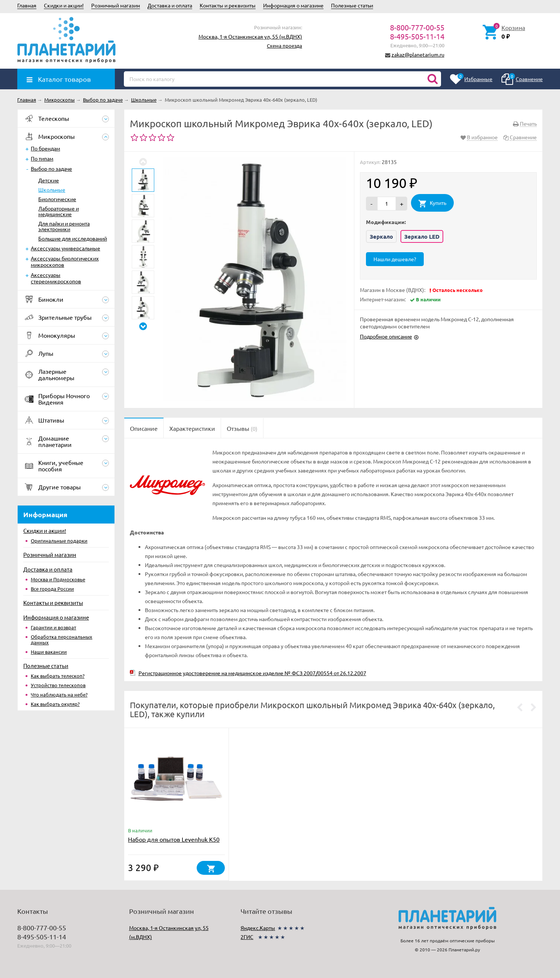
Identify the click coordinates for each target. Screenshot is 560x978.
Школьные (52, 190)
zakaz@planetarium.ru (418, 54)
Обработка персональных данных (62, 639)
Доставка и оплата (170, 5)
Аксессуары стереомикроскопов (56, 278)
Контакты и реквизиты (228, 5)
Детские (49, 180)
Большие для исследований (73, 238)
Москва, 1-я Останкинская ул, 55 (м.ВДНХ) (250, 36)
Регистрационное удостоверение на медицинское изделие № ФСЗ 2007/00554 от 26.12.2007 (252, 673)
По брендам (45, 148)
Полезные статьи (352, 5)
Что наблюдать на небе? (59, 694)
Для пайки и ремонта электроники (64, 226)
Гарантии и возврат (53, 627)
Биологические (57, 199)
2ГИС (247, 937)
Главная (27, 5)
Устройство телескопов (58, 685)
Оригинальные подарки (59, 541)
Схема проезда (285, 46)
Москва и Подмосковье (58, 579)
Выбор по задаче (51, 169)
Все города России (52, 589)
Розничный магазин (116, 5)
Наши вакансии (49, 652)
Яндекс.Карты (258, 928)
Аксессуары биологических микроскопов (65, 261)
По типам (42, 158)
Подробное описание (386, 336)
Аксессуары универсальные (65, 248)
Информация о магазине (293, 5)
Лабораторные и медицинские (59, 211)
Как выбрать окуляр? (55, 704)
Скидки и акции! (64, 5)
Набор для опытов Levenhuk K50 (174, 839)
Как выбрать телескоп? (58, 676)
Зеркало (381, 236)
